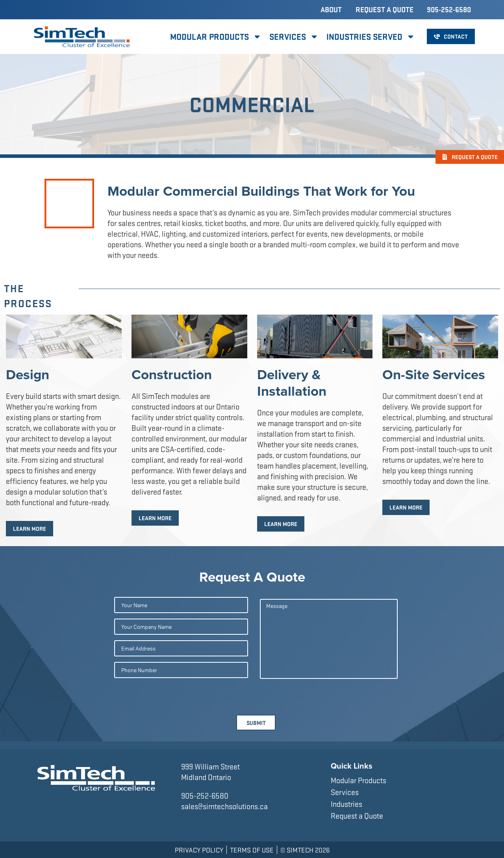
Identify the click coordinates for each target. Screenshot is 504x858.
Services (294, 37)
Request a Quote (384, 10)
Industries (346, 804)
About (331, 10)
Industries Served (371, 37)
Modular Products (216, 37)
